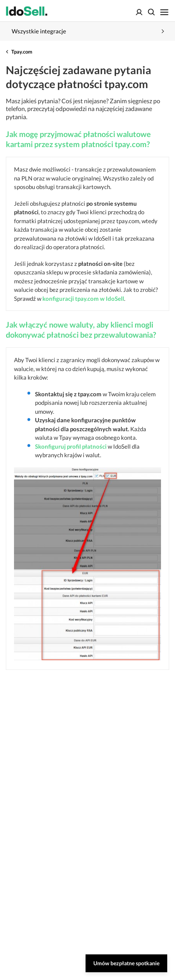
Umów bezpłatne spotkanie (126, 963)
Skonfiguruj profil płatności (71, 446)
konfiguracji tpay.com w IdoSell (83, 298)
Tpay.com (22, 52)
